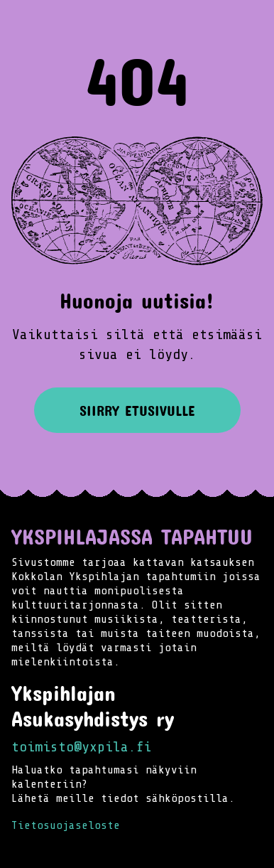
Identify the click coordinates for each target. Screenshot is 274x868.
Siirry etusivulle (137, 410)
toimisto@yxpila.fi (82, 747)
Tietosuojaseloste (66, 825)
